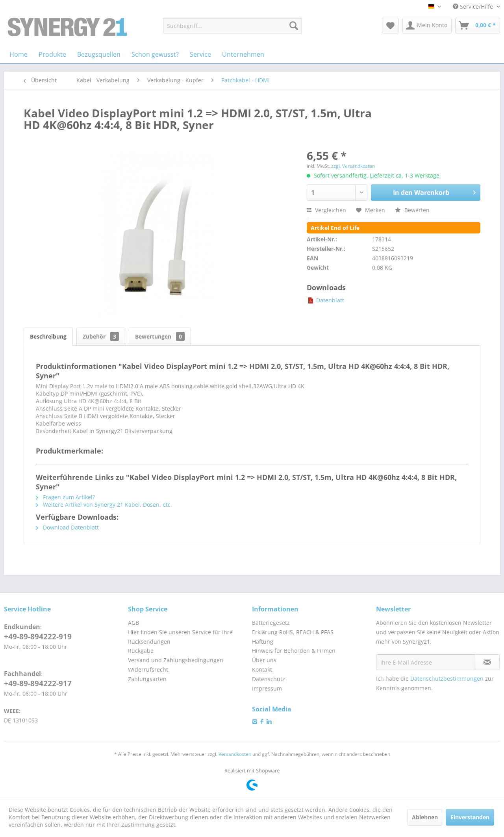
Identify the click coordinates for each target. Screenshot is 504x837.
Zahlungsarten (147, 679)
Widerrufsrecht (148, 669)
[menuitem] (233, 26)
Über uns (264, 660)
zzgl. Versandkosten (353, 166)
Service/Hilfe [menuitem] (474, 6)
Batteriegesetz (271, 623)
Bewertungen (160, 336)
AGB (133, 623)
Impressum (267, 688)
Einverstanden (470, 817)
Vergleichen (326, 210)
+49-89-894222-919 (38, 637)
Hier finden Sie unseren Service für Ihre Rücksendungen (180, 637)
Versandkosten (235, 754)
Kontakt (262, 669)
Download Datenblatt (67, 527)
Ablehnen (425, 817)
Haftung (263, 642)
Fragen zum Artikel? (65, 497)
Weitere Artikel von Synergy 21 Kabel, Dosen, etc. (104, 505)
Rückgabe (141, 651)
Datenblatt (325, 300)
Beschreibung (48, 336)
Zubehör (101, 336)
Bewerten (412, 210)
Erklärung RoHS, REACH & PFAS (293, 632)
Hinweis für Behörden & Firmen (294, 651)
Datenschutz (269, 679)
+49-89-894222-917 (38, 683)
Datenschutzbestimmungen (447, 679)
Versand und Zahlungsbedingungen (176, 660)
